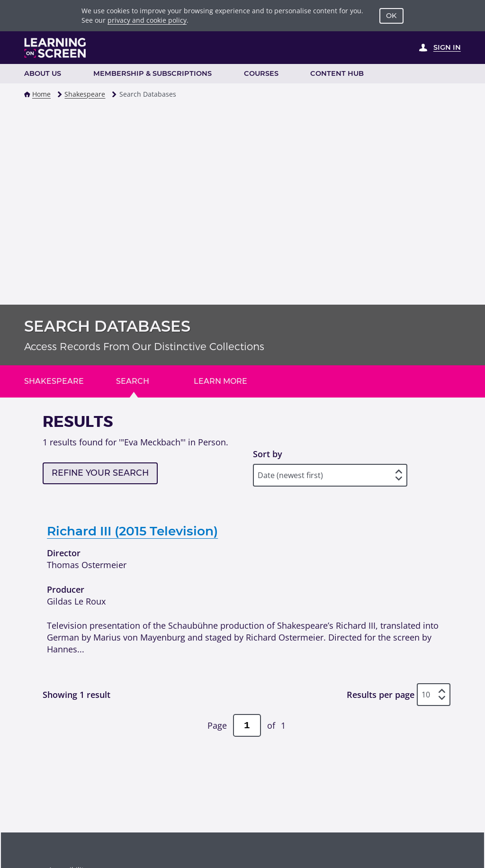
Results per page (381, 695)
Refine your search (100, 473)
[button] (27, 95)
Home (41, 94)
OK (391, 16)
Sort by (268, 454)
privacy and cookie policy (147, 20)
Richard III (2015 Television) (132, 531)
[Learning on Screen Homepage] (55, 48)
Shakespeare (85, 94)
